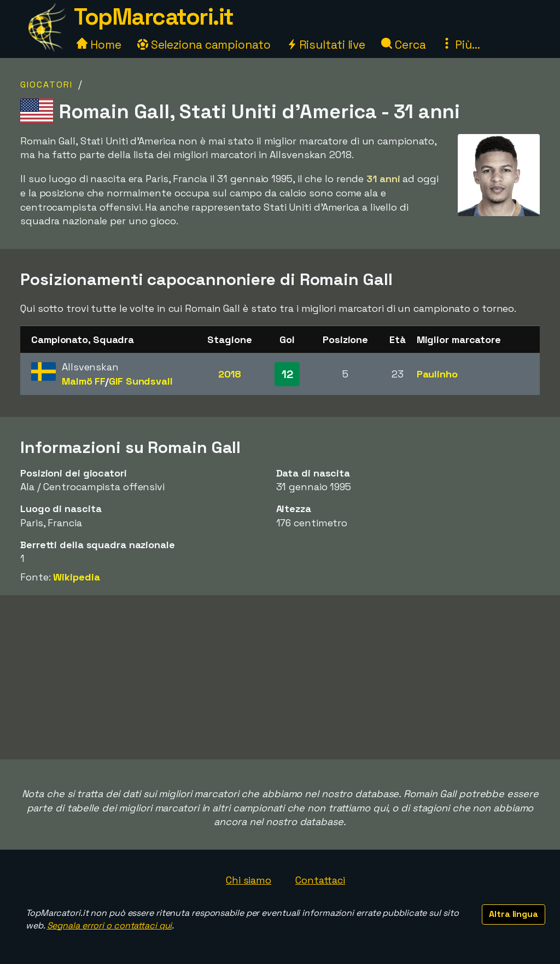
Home (99, 45)
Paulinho (437, 374)
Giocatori (46, 85)
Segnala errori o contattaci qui (110, 925)
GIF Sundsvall (141, 381)
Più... (460, 45)
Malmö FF (83, 381)
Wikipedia (76, 577)
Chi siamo (249, 880)
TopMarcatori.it (154, 17)
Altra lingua (514, 914)
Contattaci (320, 880)
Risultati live (326, 45)
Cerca (403, 45)
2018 (230, 374)
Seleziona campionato (204, 45)
